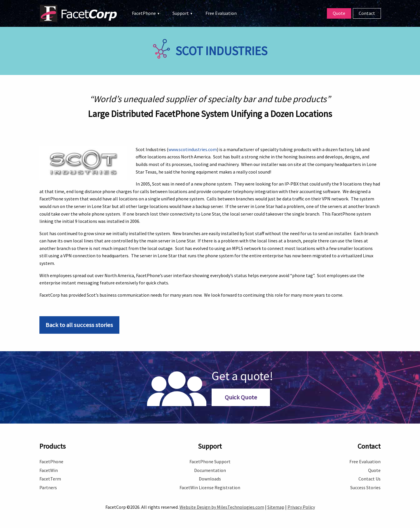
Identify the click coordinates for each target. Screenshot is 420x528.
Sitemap (276, 507)
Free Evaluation (221, 13)
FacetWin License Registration (210, 487)
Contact (367, 13)
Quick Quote (241, 397)
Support (181, 13)
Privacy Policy (301, 507)
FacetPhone (144, 13)
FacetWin (49, 470)
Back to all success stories (79, 325)
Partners (48, 487)
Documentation (210, 470)
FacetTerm (50, 479)
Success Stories (365, 487)
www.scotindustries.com (193, 149)
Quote (339, 13)
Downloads (210, 479)
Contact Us (370, 479)
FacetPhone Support (210, 461)
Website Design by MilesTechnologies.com (222, 507)
